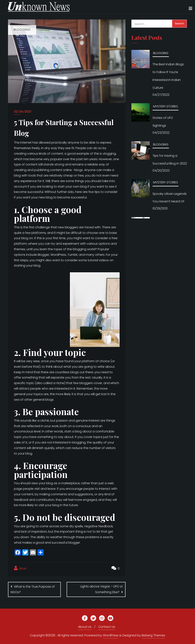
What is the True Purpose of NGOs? (33, 589)
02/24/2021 (23, 111)
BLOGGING (161, 53)
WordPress (111, 635)
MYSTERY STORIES (165, 106)
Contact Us (107, 627)
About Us (85, 627)
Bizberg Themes (153, 635)
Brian (20, 568)
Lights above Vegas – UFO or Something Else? (102, 589)
